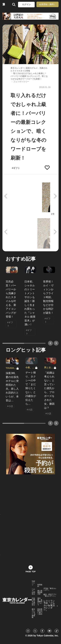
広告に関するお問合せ (33, 602)
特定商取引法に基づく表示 (40, 612)
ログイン (26, 4)
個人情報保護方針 (40, 592)
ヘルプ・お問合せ (33, 592)
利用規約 (40, 586)
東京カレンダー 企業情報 (34, 613)
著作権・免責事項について (40, 602)
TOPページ (33, 583)
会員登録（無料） (47, 4)
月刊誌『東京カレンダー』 (50, 589)
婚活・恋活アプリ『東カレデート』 (50, 595)
